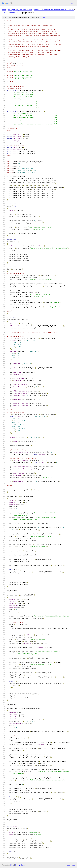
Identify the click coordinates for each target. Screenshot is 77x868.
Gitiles (12, 865)
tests (6, 13)
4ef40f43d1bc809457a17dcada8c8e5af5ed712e (54, 10)
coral (4, 10)
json (73, 865)
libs (18, 13)
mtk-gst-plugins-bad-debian (20, 10)
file (43, 17)
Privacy (18, 865)
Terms (23, 865)
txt (69, 865)
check (13, 13)
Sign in (73, 3)
